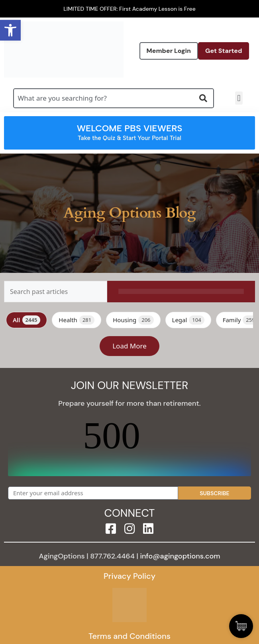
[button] (239, 98)
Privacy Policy (129, 576)
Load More (129, 346)
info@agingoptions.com (180, 556)
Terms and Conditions (129, 636)
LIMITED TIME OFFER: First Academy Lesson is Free (129, 9)
